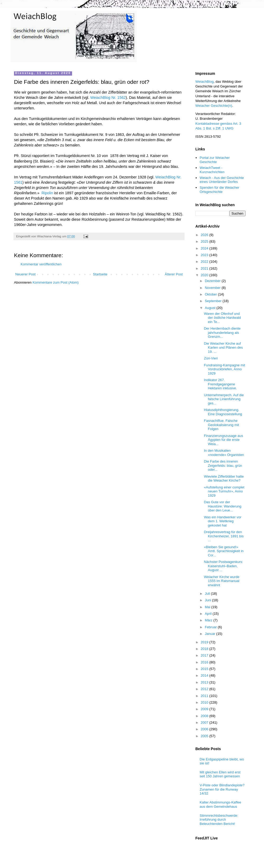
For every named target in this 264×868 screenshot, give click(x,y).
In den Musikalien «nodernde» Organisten (224, 453)
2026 (205, 235)
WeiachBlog (204, 82)
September (214, 301)
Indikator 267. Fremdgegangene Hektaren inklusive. (220, 384)
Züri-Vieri (211, 358)
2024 (205, 248)
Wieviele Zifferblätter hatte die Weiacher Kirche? (224, 479)
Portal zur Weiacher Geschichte (215, 160)
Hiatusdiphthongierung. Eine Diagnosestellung (223, 412)
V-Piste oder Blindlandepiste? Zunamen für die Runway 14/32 (222, 789)
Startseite (100, 274)
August (211, 308)
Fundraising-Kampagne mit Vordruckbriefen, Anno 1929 (224, 369)
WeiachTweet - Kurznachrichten (212, 170)
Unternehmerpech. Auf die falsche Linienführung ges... (224, 399)
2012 (205, 689)
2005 (205, 736)
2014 (205, 675)
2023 (205, 255)
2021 (205, 268)
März (209, 620)
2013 (205, 682)
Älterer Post (174, 274)
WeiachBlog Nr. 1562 (108, 98)
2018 (205, 649)
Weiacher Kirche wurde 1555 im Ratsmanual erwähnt (221, 581)
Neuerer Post (25, 274)
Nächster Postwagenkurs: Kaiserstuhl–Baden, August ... (223, 566)
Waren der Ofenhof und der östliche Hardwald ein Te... (222, 318)
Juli (208, 594)
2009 (205, 709)
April (209, 614)
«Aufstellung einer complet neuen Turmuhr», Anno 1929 (224, 491)
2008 (205, 716)
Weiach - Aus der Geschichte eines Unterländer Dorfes (222, 180)
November (213, 288)
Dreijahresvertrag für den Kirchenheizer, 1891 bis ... (224, 536)
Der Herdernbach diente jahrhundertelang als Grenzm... (222, 333)
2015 (205, 669)
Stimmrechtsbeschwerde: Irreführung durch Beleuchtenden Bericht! (219, 820)
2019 (205, 642)
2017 (205, 655)
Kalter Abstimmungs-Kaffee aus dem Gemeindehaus (220, 804)
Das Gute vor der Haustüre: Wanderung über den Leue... (223, 506)
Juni (208, 600)
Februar (211, 627)
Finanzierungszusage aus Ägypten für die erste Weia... (223, 440)
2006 (205, 729)
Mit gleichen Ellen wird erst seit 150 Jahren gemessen (220, 774)
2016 (205, 662)
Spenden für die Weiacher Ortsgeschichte (219, 190)
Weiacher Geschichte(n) (214, 106)
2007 (205, 722)
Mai (208, 607)
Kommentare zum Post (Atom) (56, 282)
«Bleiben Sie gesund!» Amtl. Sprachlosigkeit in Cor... (224, 551)
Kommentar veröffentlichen (41, 264)
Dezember (213, 281)
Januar (211, 634)
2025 (205, 241)
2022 (205, 262)
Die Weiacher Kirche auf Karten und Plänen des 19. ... (223, 348)
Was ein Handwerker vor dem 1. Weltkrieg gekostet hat (223, 521)
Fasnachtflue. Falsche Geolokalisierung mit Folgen (221, 425)
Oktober (211, 294)
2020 (205, 275)
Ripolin (47, 193)
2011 (205, 696)
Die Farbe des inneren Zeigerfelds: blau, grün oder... (223, 465)
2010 (205, 702)
